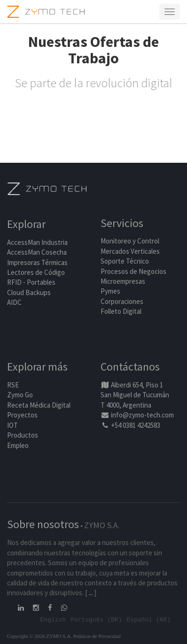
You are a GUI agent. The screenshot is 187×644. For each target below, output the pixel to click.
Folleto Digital (122, 311)
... (91, 593)
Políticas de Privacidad (97, 636)
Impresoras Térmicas (37, 262)
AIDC (14, 302)
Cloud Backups (29, 292)
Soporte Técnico (125, 261)
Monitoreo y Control (130, 241)
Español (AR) (148, 619)
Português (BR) (96, 619)
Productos (23, 435)
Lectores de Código (36, 272)
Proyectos (22, 415)
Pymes (110, 291)
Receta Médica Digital (39, 405)
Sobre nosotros (43, 524)
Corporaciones (122, 301)
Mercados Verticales (130, 251)
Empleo (18, 445)
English (53, 619)
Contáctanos (130, 367)
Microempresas (123, 281)
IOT (12, 425)
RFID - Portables (31, 282)
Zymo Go (20, 395)
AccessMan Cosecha (37, 252)
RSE (13, 385)
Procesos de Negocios (133, 271)
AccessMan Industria (37, 242)
